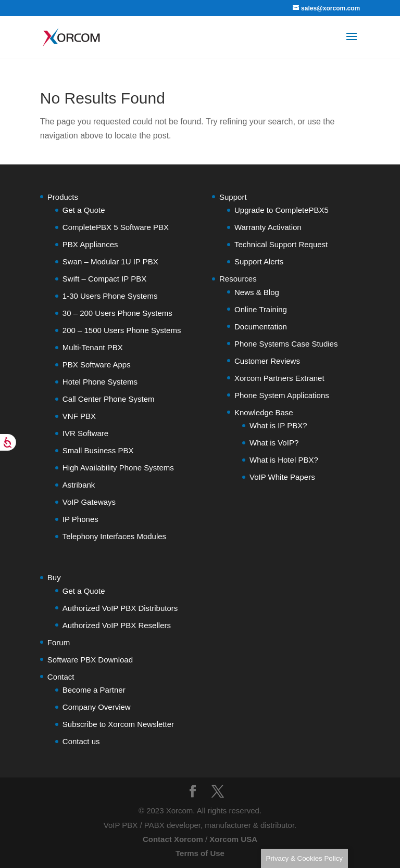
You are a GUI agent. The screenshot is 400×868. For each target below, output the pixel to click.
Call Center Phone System (109, 399)
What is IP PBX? (278, 425)
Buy (54, 577)
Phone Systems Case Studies (286, 344)
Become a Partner (94, 690)
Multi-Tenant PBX (93, 347)
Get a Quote (84, 210)
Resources (238, 279)
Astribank (79, 485)
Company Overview (97, 707)
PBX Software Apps (97, 365)
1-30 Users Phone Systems (110, 296)
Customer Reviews (267, 361)
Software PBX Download (90, 660)
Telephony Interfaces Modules (114, 536)
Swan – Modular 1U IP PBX (110, 261)
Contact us (81, 741)
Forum (59, 642)
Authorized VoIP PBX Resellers (117, 625)
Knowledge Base (264, 412)
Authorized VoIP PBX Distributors (120, 608)
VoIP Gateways (89, 502)
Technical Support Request (281, 244)
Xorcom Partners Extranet (279, 378)
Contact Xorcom (173, 839)
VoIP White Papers (282, 477)
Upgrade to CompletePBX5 (282, 210)
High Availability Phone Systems (118, 468)
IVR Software (85, 433)
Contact (61, 677)
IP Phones (80, 519)
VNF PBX (79, 416)
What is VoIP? (274, 443)
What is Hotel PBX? (284, 460)
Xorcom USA (233, 839)
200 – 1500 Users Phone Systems (122, 330)
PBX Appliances (90, 244)
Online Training (261, 309)
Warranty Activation (268, 227)
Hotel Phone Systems (100, 382)
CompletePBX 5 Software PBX (116, 227)
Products (63, 197)
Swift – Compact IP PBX (104, 279)
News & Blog (257, 292)
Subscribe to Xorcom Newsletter (118, 724)
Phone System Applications (282, 395)
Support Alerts (259, 261)
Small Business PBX (98, 450)
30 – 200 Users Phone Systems (117, 313)
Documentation (261, 327)
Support (233, 197)
